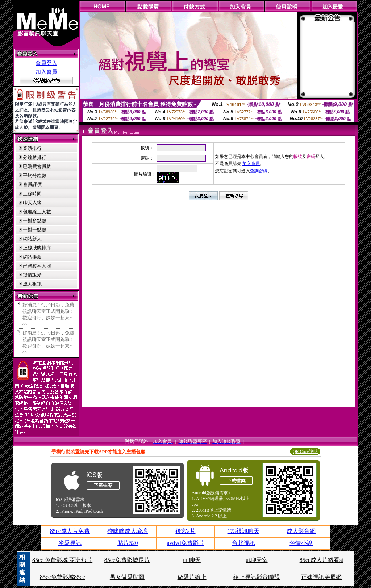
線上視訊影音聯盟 (257, 577)
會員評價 (32, 184)
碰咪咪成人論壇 (128, 531)
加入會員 (46, 72)
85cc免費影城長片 (127, 560)
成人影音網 (301, 531)
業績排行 (32, 148)
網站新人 (32, 239)
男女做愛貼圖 (127, 577)
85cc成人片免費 (70, 531)
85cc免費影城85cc (62, 577)
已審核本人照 (37, 266)
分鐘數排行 (35, 157)
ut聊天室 (257, 560)
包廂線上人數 (37, 212)
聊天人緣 (32, 203)
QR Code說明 (305, 451)
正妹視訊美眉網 (321, 577)
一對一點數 (35, 230)
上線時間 (32, 194)
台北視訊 (243, 543)
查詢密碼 (259, 171)
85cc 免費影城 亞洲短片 (62, 560)
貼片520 (128, 543)
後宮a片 (185, 531)
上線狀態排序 (37, 248)
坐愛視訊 (70, 543)
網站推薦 (32, 257)
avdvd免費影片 (185, 543)
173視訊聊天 (243, 531)
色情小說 (301, 543)
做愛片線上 (192, 577)
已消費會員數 (37, 166)
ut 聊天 (192, 560)
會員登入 (46, 63)
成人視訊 (32, 284)
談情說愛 (32, 275)
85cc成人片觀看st (322, 560)
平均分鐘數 (35, 175)
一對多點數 (35, 221)
